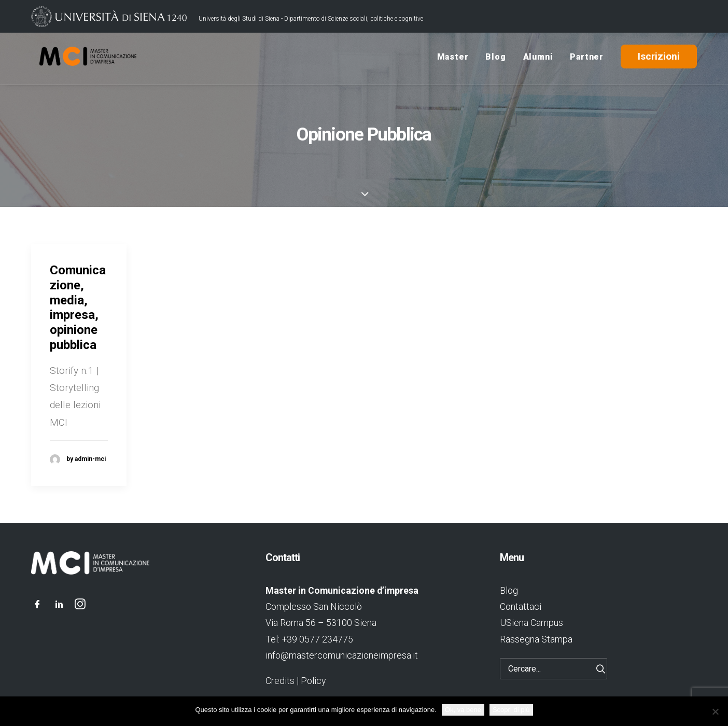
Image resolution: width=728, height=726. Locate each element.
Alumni (538, 59)
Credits (280, 681)
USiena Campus (531, 623)
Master (453, 59)
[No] (715, 711)
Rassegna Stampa (536, 639)
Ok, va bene (463, 710)
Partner (587, 59)
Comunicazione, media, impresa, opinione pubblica (78, 308)
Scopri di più (511, 710)
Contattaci (521, 606)
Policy (313, 681)
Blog (495, 59)
